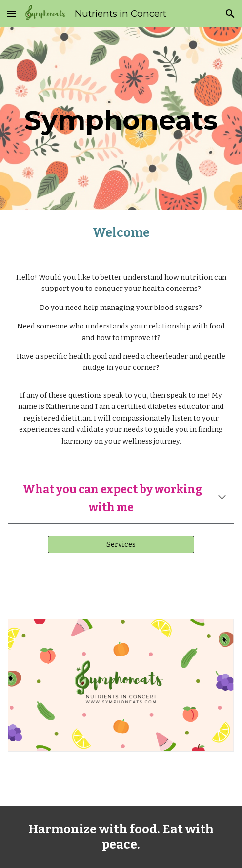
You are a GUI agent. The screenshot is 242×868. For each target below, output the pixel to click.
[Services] (121, 544)
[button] (12, 13)
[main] (121, 118)
